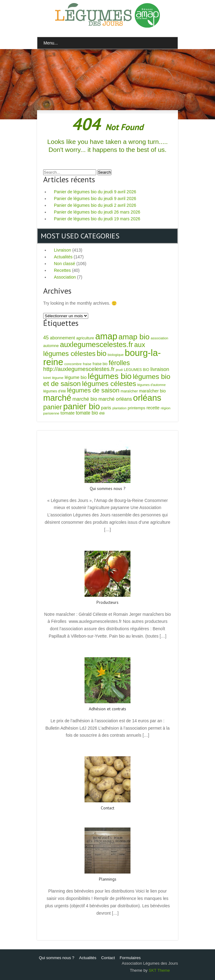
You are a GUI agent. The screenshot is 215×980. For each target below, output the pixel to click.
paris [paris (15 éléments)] (106, 408)
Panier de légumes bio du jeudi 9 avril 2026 (95, 192)
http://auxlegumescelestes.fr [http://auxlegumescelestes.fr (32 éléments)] (79, 369)
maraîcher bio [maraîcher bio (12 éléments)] (152, 391)
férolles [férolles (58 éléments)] (119, 363)
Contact (108, 958)
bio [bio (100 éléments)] (102, 353)
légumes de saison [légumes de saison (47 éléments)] (93, 390)
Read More (107, 543)
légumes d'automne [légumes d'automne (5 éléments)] (151, 385)
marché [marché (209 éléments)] (57, 398)
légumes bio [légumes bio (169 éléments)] (110, 376)
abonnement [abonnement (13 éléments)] (62, 338)
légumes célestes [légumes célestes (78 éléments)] (109, 384)
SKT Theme (159, 970)
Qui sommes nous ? (57, 958)
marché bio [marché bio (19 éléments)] (85, 399)
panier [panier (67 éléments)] (53, 407)
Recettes (62, 270)
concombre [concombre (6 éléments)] (73, 364)
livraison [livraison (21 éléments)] (160, 369)
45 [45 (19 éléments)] (46, 338)
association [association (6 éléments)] (159, 338)
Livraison (62, 250)
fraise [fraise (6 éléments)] (87, 364)
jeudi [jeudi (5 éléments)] (119, 370)
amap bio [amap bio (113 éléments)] (134, 337)
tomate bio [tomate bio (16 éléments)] (87, 413)
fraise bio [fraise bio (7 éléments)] (100, 364)
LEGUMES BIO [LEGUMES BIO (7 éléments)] (137, 370)
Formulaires (130, 958)
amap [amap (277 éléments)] (106, 336)
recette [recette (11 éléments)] (153, 408)
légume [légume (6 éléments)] (58, 378)
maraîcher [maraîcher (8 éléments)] (129, 391)
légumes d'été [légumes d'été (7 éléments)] (55, 391)
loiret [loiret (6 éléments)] (47, 378)
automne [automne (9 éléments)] (51, 346)
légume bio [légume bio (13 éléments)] (76, 377)
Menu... (51, 43)
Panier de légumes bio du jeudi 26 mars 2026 (97, 212)
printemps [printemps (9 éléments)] (136, 408)
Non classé (64, 264)
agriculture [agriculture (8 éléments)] (85, 338)
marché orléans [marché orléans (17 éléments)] (115, 399)
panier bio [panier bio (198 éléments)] (81, 406)
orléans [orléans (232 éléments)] (147, 398)
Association (65, 277)
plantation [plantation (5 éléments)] (119, 408)
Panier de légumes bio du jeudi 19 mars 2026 (97, 219)
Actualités (63, 257)
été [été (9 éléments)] (102, 413)
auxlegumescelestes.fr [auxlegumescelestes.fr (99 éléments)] (96, 344)
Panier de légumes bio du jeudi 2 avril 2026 (95, 205)
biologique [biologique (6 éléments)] (116, 355)
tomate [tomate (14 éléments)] (68, 413)
